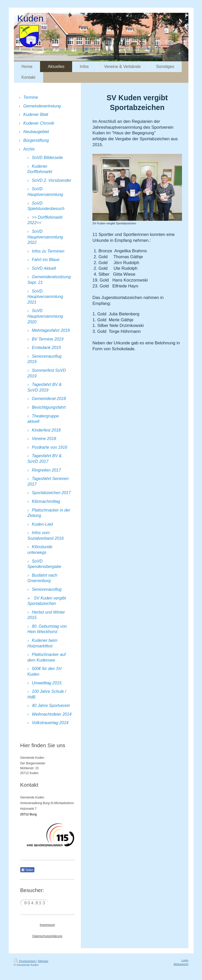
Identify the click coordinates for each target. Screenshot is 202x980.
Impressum (47, 925)
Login (185, 960)
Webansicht (181, 964)
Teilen (27, 870)
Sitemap (43, 961)
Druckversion (25, 961)
